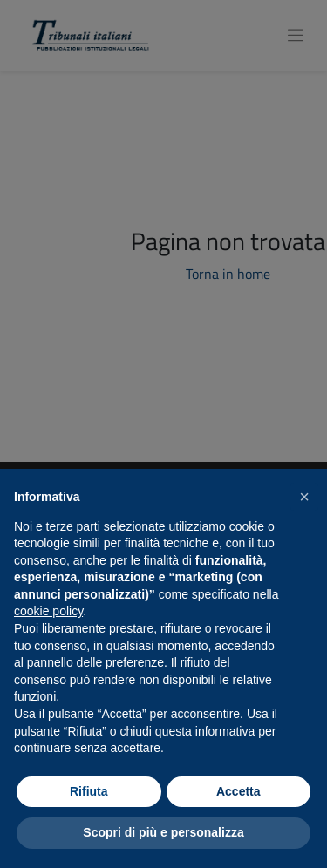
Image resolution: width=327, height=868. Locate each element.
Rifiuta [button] (89, 791)
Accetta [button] (238, 791)
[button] (304, 497)
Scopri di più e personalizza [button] (163, 832)
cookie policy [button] (48, 611)
